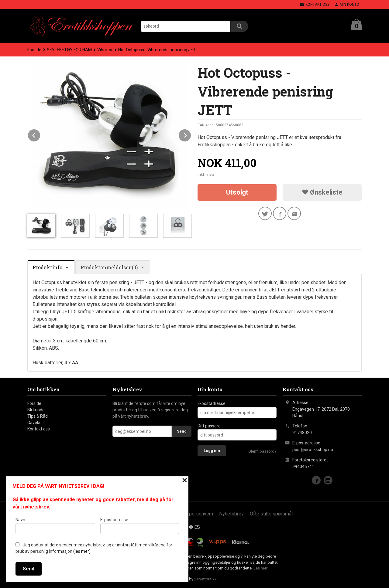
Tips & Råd (38, 416)
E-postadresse (212, 403)
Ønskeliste (322, 192)
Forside (34, 50)
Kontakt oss (39, 429)
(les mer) (82, 551)
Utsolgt (237, 192)
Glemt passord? (262, 451)
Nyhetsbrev (231, 514)
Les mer (260, 568)
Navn (55, 526)
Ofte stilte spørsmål (271, 514)
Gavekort (36, 423)
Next (191, 134)
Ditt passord (209, 426)
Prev (40, 134)
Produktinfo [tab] (47, 267)
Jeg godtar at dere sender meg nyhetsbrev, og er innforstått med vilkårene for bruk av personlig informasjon (94, 548)
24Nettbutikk (205, 579)
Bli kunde (36, 410)
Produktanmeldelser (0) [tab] (109, 267)
